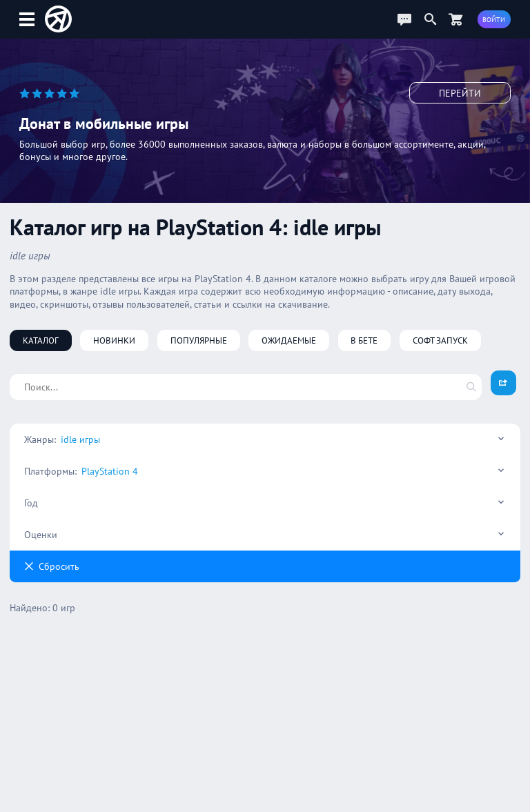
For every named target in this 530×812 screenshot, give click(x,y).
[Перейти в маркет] (455, 19)
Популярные (199, 340)
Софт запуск (440, 340)
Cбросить (52, 566)
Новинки (114, 340)
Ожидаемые (289, 340)
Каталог (41, 340)
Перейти (460, 93)
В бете (364, 340)
